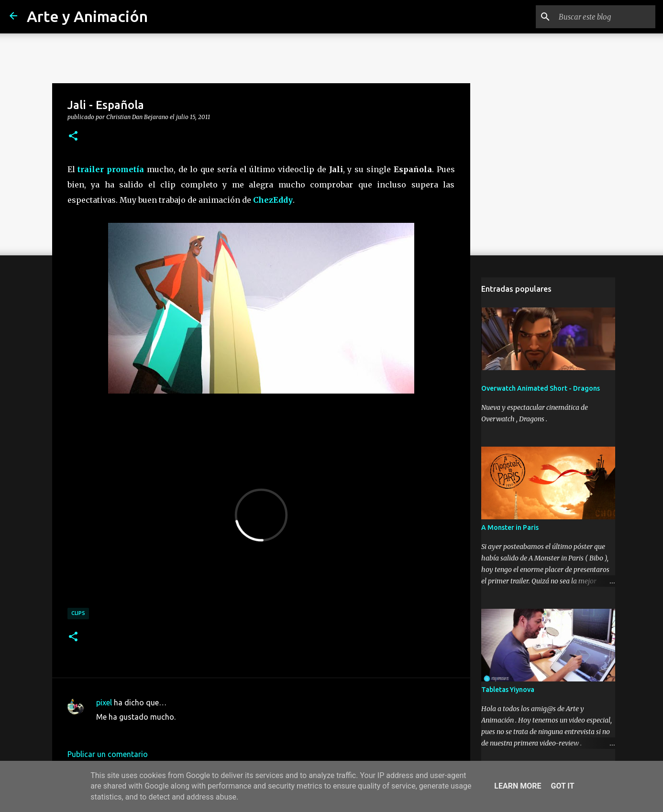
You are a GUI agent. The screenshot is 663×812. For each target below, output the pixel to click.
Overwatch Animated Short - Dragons (541, 388)
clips (78, 613)
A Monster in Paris (510, 527)
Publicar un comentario (108, 754)
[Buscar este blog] (605, 17)
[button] (73, 136)
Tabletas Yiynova (508, 690)
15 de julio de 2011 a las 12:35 (148, 731)
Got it (562, 786)
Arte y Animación (87, 16)
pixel (104, 702)
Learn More (518, 786)
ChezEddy (273, 200)
